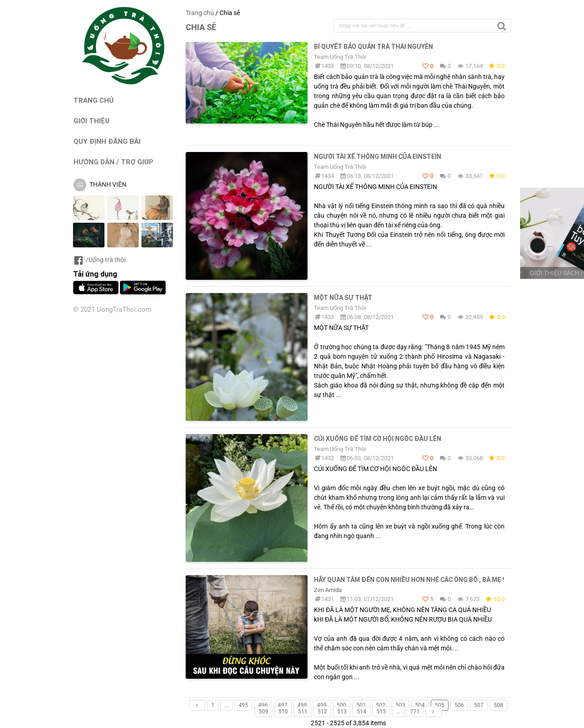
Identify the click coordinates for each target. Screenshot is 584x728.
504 (420, 705)
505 (440, 705)
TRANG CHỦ (94, 100)
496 (263, 705)
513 (342, 712)
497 (283, 705)
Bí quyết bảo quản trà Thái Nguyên (373, 47)
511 (303, 712)
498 (302, 705)
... (227, 705)
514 (362, 712)
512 (322, 712)
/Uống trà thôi (99, 260)
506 (459, 705)
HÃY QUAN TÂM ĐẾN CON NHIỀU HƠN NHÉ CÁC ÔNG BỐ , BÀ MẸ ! (409, 580)
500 (342, 705)
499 (322, 705)
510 (283, 712)
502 (381, 705)
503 (400, 705)
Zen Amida (328, 590)
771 (415, 712)
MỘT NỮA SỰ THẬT (343, 298)
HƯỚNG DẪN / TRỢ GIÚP (113, 162)
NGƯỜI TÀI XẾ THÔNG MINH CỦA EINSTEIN (378, 157)
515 (381, 712)
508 (498, 705)
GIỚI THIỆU (91, 121)
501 (361, 705)
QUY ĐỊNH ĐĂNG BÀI (107, 141)
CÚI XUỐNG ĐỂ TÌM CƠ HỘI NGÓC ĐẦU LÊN (378, 439)
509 (263, 712)
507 (479, 705)
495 (243, 705)
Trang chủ (200, 13)
